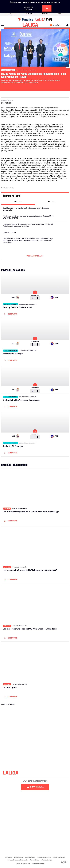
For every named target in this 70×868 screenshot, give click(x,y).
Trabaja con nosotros (44, 857)
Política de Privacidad (23, 864)
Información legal (47, 860)
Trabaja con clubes (59, 857)
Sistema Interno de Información (18, 860)
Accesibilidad (35, 860)
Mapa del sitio (18, 857)
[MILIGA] (67, 25)
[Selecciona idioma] (56, 25)
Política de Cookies (38, 864)
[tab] (18, 202)
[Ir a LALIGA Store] (35, 19)
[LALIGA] (30, 25)
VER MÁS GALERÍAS (9, 704)
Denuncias (9, 857)
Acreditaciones (30, 857)
